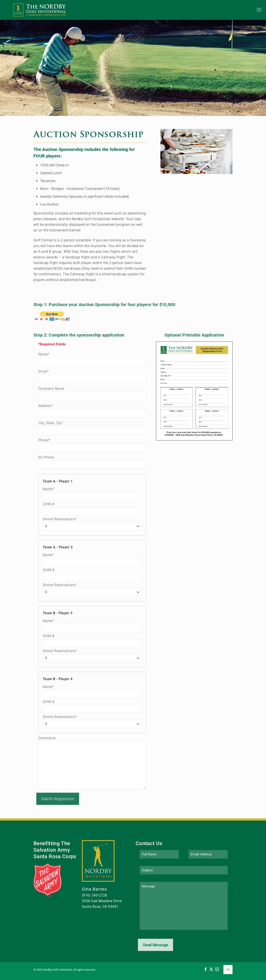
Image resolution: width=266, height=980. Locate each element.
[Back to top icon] (228, 970)
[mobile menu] (259, 10)
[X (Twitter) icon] (211, 969)
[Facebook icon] (206, 969)
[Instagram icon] (217, 969)
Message (184, 906)
